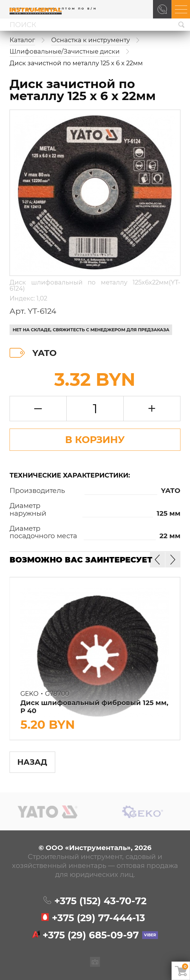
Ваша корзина (185, 966)
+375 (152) (100, 901)
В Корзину (95, 440)
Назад (32, 762)
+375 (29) (98, 918)
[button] (173, 560)
